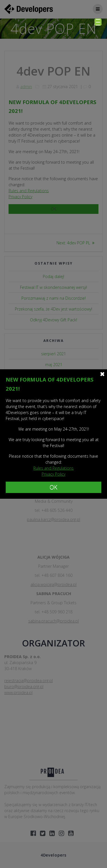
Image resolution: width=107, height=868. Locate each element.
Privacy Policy (53, 474)
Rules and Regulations (53, 468)
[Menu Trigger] (98, 22)
